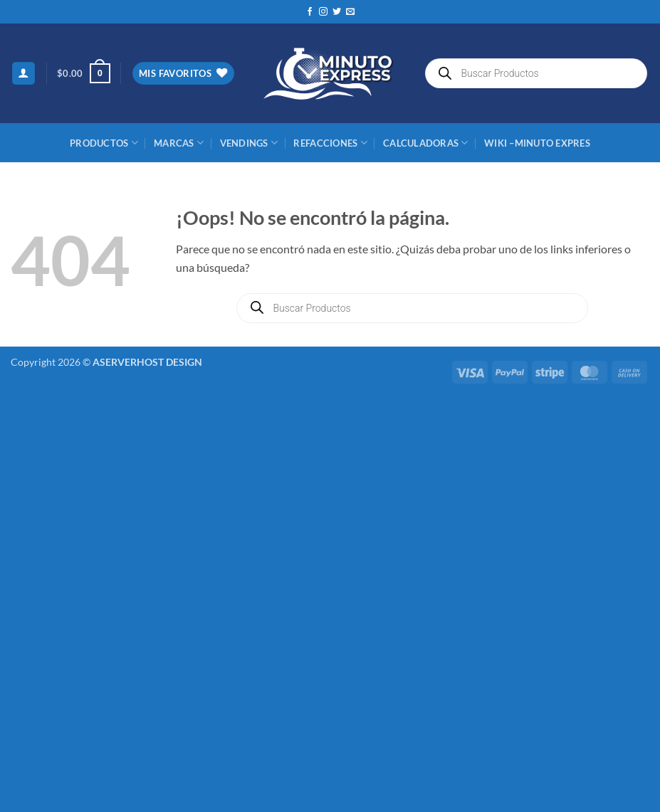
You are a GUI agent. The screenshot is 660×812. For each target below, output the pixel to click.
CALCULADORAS (426, 143)
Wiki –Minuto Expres (537, 143)
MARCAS (179, 143)
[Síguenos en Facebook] (310, 12)
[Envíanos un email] (350, 12)
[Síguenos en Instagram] (323, 12)
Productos (104, 143)
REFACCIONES (330, 143)
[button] (23, 74)
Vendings (249, 143)
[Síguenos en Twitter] (337, 12)
